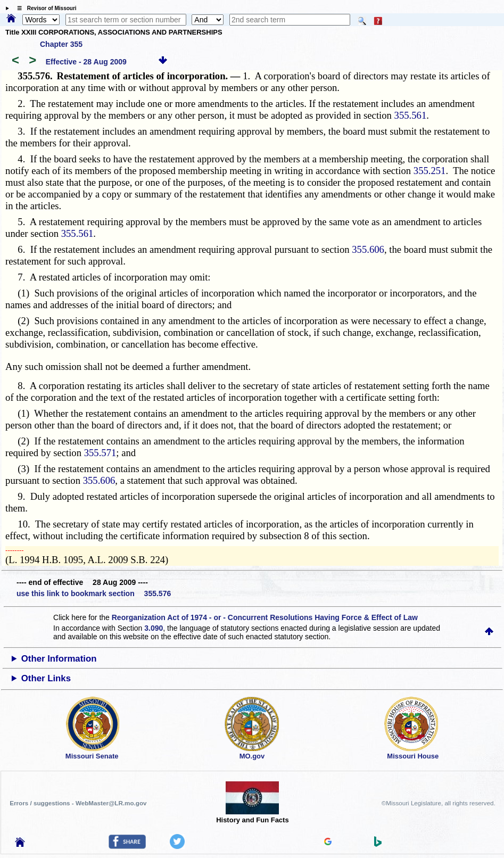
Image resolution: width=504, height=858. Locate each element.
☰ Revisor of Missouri (44, 8)
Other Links (46, 678)
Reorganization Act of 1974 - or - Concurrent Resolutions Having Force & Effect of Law (265, 617)
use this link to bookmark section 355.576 (94, 593)
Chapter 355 (61, 44)
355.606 (368, 249)
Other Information (59, 659)
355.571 (100, 453)
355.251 (430, 171)
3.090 (154, 628)
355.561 (411, 115)
